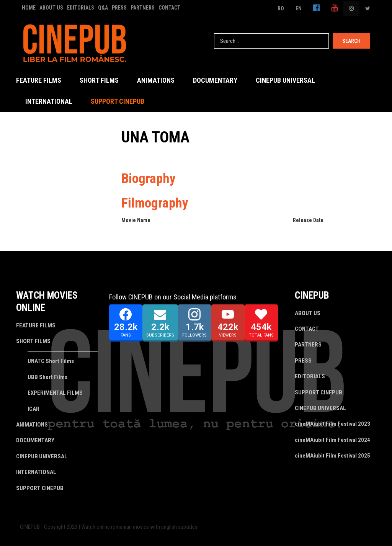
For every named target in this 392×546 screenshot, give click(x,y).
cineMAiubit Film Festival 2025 (332, 456)
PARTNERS (143, 8)
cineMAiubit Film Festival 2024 (332, 440)
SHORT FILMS (99, 80)
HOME (29, 8)
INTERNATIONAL (49, 101)
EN (299, 8)
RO (281, 8)
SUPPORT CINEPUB (118, 101)
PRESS (119, 8)
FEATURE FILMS (39, 80)
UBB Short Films (47, 377)
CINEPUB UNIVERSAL (285, 80)
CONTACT (169, 8)
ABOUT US (51, 8)
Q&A (103, 8)
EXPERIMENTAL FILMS (55, 393)
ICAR (33, 409)
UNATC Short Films (51, 361)
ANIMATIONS (156, 80)
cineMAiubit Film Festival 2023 (332, 424)
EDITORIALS (81, 8)
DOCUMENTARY (215, 80)
